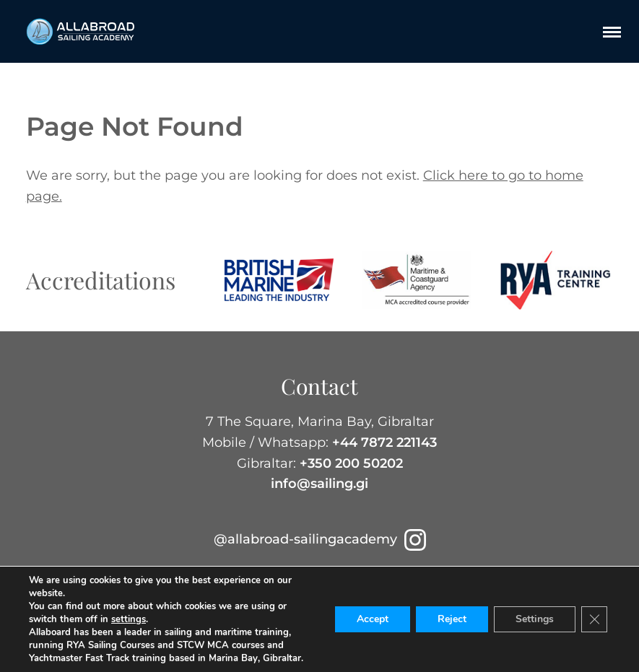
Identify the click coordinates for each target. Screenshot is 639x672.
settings (129, 619)
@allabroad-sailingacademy (320, 539)
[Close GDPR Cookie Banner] (594, 619)
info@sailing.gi (319, 484)
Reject (452, 619)
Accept (373, 619)
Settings (535, 619)
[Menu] (612, 32)
